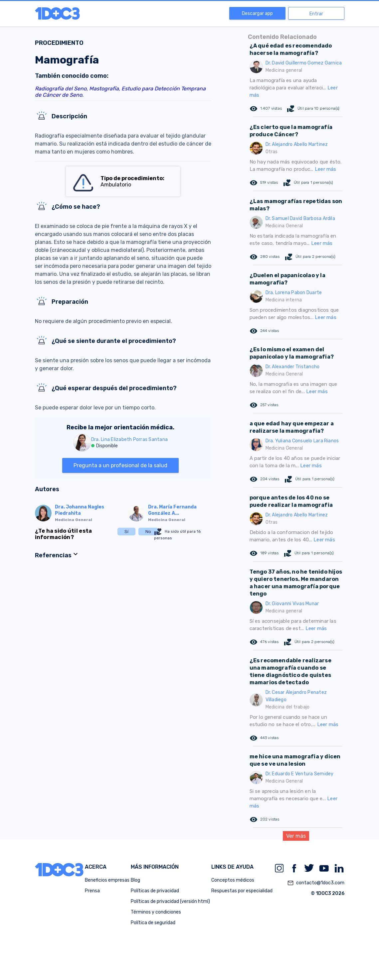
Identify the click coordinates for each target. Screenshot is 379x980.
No (148, 532)
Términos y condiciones (156, 912)
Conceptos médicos (233, 880)
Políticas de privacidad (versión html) (170, 901)
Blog (135, 880)
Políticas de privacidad (155, 891)
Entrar (316, 14)
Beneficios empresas (107, 880)
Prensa (92, 891)
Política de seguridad (153, 923)
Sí (126, 532)
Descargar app (257, 13)
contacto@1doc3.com (316, 883)
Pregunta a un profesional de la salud (120, 465)
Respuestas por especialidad (242, 891)
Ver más (296, 836)
